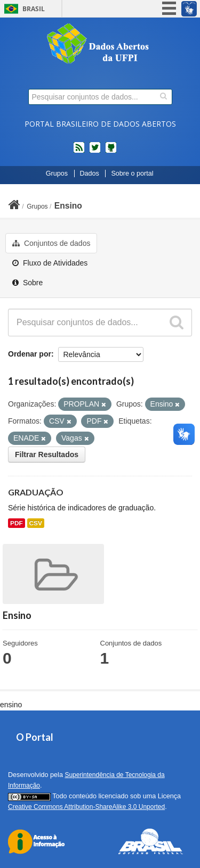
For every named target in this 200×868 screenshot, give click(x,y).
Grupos (57, 173)
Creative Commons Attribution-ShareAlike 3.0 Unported (86, 807)
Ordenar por (30, 354)
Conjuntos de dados (51, 243)
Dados (90, 173)
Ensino (68, 206)
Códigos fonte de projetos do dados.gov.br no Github (111, 152)
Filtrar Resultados (47, 454)
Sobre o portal (132, 173)
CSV (36, 523)
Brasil (34, 9)
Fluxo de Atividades (50, 263)
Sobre (27, 283)
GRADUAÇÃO (36, 492)
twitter (95, 152)
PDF (17, 523)
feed (79, 152)
